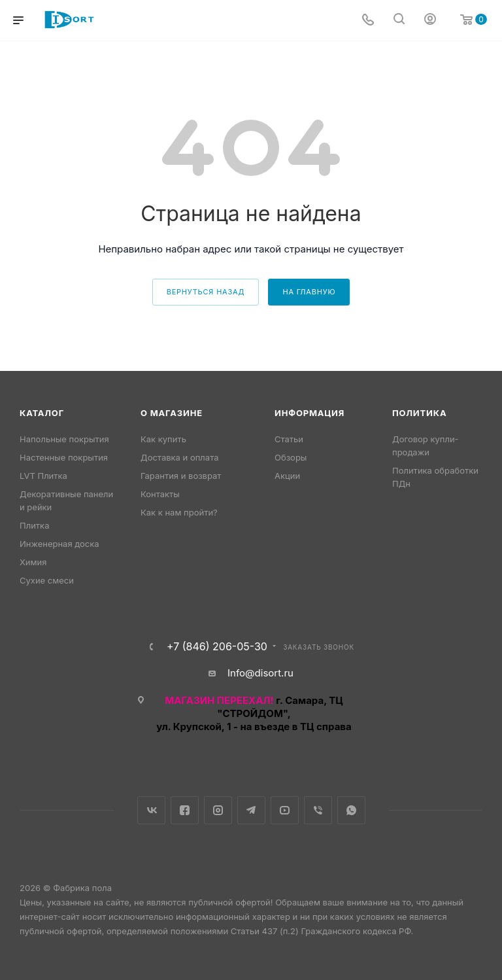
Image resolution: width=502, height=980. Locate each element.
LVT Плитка (43, 476)
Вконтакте (151, 810)
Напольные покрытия (64, 439)
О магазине (172, 413)
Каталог (42, 413)
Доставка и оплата (180, 457)
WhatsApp (351, 810)
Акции (287, 476)
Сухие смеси (47, 580)
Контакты (160, 494)
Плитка (34, 525)
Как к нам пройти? (179, 512)
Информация (310, 413)
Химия (33, 562)
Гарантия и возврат (181, 476)
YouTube (285, 810)
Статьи (289, 439)
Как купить (163, 439)
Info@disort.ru (260, 673)
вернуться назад (206, 292)
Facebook (185, 810)
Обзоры (291, 457)
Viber (318, 810)
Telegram (251, 810)
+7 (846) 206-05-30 (217, 646)
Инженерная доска (59, 544)
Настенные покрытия (64, 457)
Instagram (218, 810)
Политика (419, 413)
